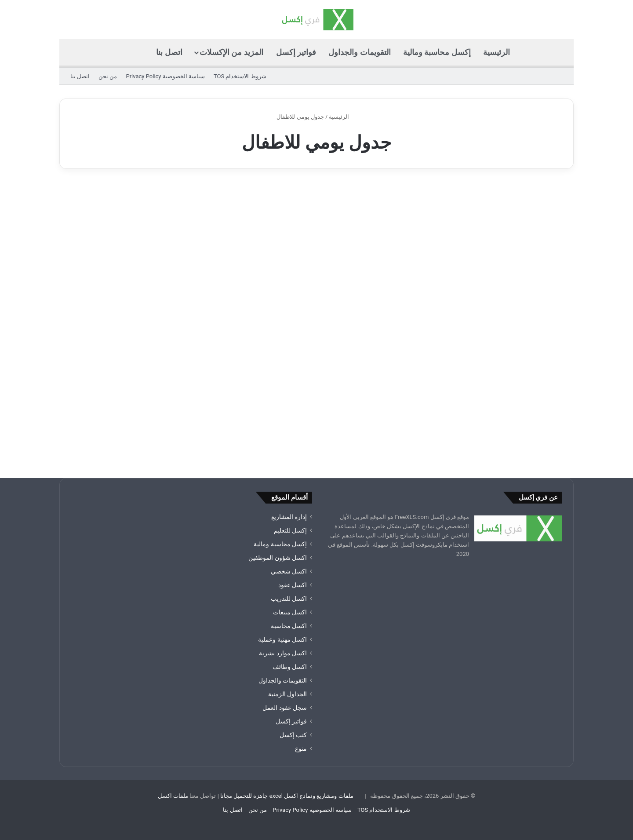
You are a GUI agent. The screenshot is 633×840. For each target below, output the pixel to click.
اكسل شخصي (289, 571)
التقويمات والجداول (359, 52)
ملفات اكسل (173, 796)
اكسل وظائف (290, 667)
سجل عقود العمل (285, 708)
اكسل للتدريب (289, 599)
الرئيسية (497, 52)
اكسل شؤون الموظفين (278, 558)
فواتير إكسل (296, 52)
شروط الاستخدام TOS (240, 76)
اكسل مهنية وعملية (282, 639)
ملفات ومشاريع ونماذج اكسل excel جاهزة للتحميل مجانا (287, 796)
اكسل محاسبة (289, 626)
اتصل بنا (169, 52)
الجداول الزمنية (287, 694)
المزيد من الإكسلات (231, 52)
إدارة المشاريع (289, 517)
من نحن (108, 76)
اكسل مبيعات (290, 612)
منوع (301, 749)
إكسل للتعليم (290, 530)
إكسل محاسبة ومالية (437, 52)
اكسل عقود (293, 585)
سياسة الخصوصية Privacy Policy (165, 76)
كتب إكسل (293, 735)
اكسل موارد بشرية (283, 653)
